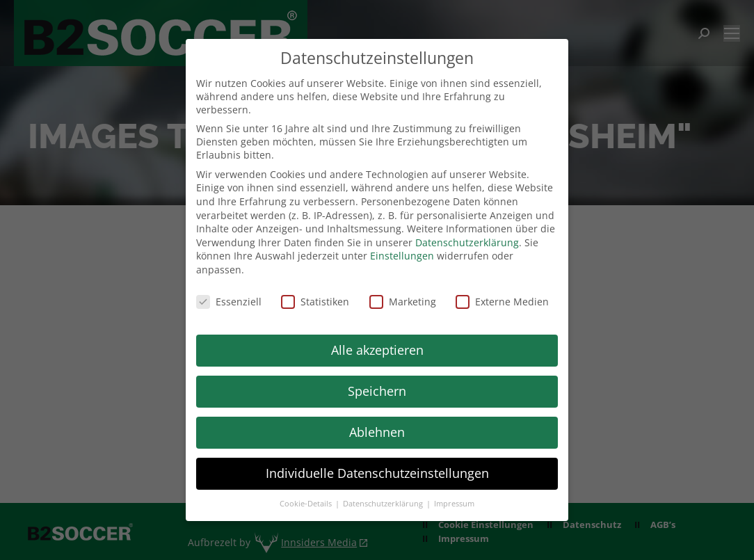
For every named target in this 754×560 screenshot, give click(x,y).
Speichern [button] (377, 391)
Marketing (403, 302)
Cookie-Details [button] (307, 504)
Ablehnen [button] (377, 432)
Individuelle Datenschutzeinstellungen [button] (377, 473)
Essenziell (229, 302)
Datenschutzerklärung (467, 242)
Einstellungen (402, 256)
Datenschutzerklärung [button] (384, 504)
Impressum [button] (454, 504)
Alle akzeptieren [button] (377, 350)
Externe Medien (502, 302)
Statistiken (315, 302)
